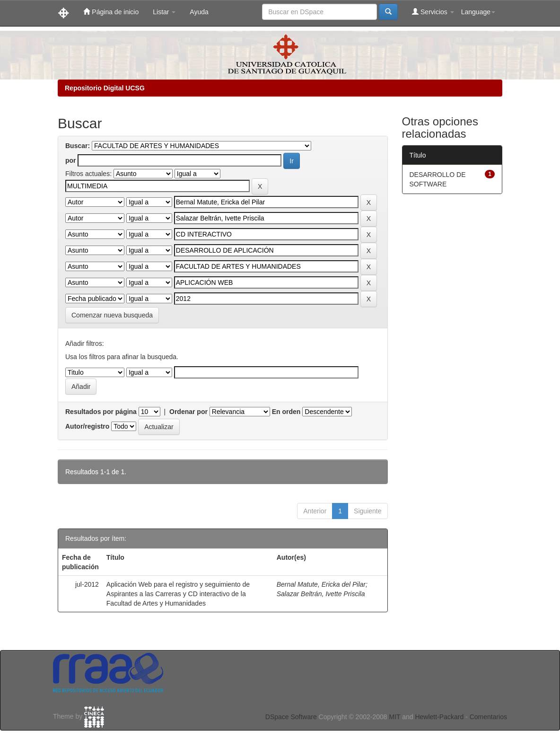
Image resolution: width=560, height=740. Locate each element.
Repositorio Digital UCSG (105, 88)
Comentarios (488, 717)
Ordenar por (188, 412)
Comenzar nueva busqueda (112, 315)
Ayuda (199, 12)
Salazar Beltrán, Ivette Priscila (321, 594)
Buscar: (78, 146)
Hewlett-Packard (439, 717)
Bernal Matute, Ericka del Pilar (321, 584)
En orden (286, 412)
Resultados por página (101, 412)
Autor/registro (87, 426)
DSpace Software (291, 717)
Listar (164, 12)
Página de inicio (111, 12)
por (71, 160)
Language (478, 12)
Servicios (433, 12)
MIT (394, 717)
